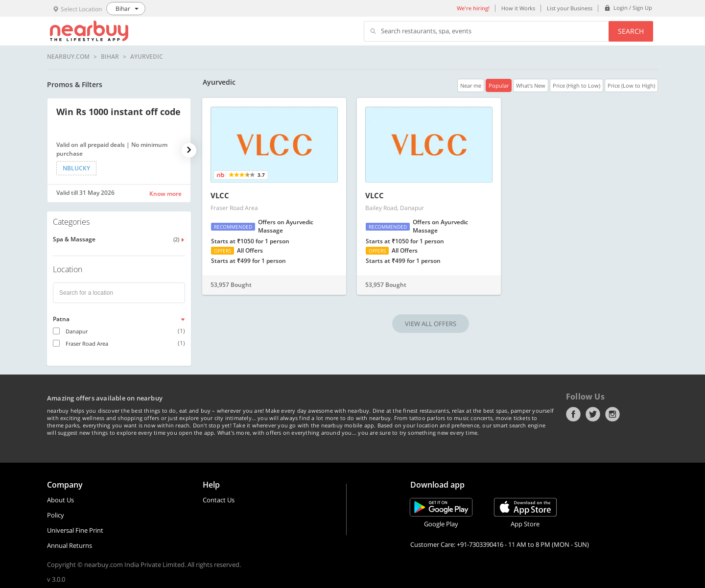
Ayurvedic (147, 57)
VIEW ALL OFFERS (431, 324)
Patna (61, 319)
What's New (531, 85)
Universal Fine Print (75, 530)
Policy (56, 515)
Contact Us (219, 500)
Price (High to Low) (576, 85)
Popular (499, 85)
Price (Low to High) (631, 85)
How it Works (518, 8)
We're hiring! (473, 8)
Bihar (110, 57)
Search (631, 31)
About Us (60, 500)
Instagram (612, 414)
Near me (471, 85)
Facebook (573, 414)
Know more (165, 194)
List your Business (570, 8)
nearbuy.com (68, 57)
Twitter (593, 414)
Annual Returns (70, 545)
